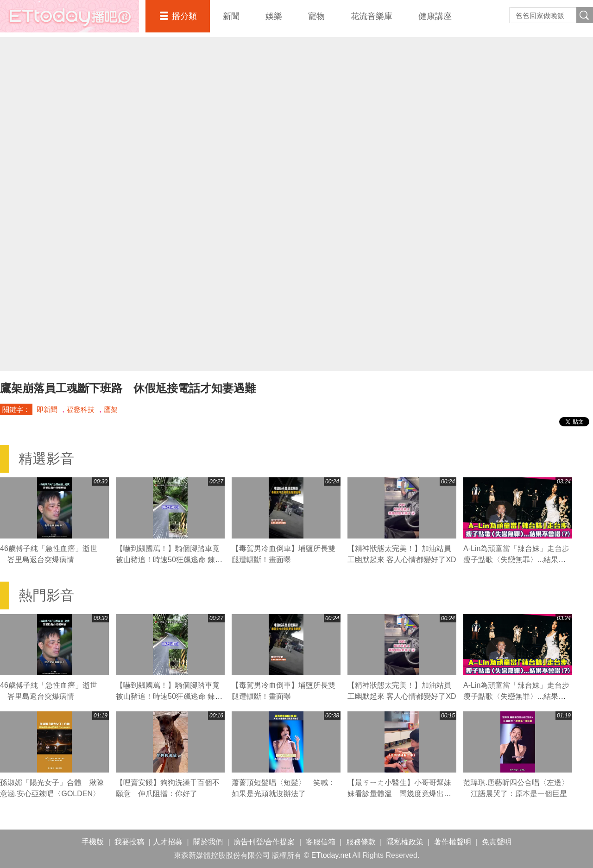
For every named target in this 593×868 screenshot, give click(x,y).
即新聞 (47, 409)
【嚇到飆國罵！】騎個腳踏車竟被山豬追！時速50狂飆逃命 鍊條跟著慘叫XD (169, 560)
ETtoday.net (331, 855)
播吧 (69, 16)
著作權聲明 (453, 842)
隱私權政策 (405, 842)
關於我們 (208, 842)
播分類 (184, 16)
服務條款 (361, 842)
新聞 (231, 16)
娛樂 (274, 16)
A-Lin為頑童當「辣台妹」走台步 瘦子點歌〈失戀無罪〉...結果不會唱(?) (520, 560)
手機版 (93, 842)
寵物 (316, 16)
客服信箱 (321, 842)
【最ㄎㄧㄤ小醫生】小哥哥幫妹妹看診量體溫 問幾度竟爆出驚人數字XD (399, 794)
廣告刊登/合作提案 (264, 842)
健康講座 (435, 16)
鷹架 (111, 409)
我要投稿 (129, 842)
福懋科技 (81, 409)
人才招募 (168, 842)
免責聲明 (497, 842)
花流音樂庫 (372, 16)
